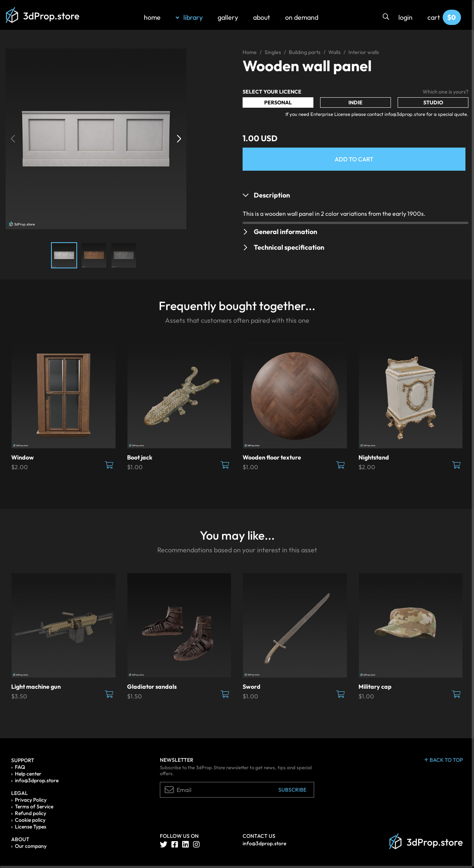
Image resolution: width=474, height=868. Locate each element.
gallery (228, 17)
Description (272, 195)
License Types (31, 827)
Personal (278, 102)
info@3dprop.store (37, 780)
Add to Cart (354, 159)
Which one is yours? (445, 92)
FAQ (20, 767)
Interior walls (364, 52)
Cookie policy (30, 820)
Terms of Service (34, 807)
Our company (31, 846)
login (405, 17)
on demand (302, 17)
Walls (334, 52)
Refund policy (31, 813)
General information (285, 232)
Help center (28, 774)
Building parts (305, 52)
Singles (273, 52)
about (262, 17)
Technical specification (289, 247)
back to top (444, 760)
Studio (433, 102)
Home (250, 52)
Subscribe (292, 790)
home (152, 17)
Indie (355, 102)
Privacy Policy (31, 800)
